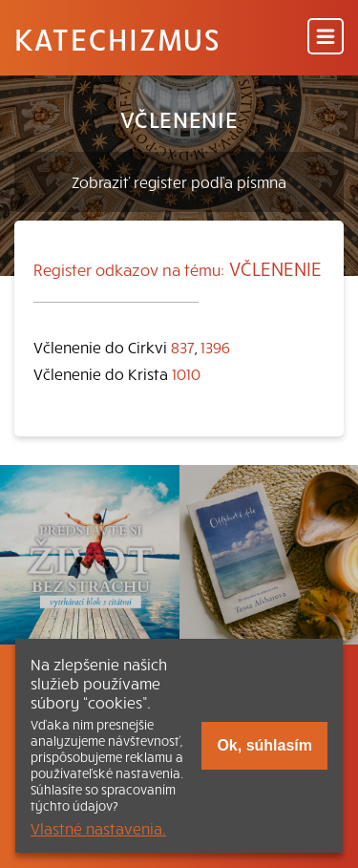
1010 (186, 373)
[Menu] (326, 38)
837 (183, 347)
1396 (215, 347)
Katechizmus (117, 38)
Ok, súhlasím (264, 745)
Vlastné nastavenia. (98, 828)
